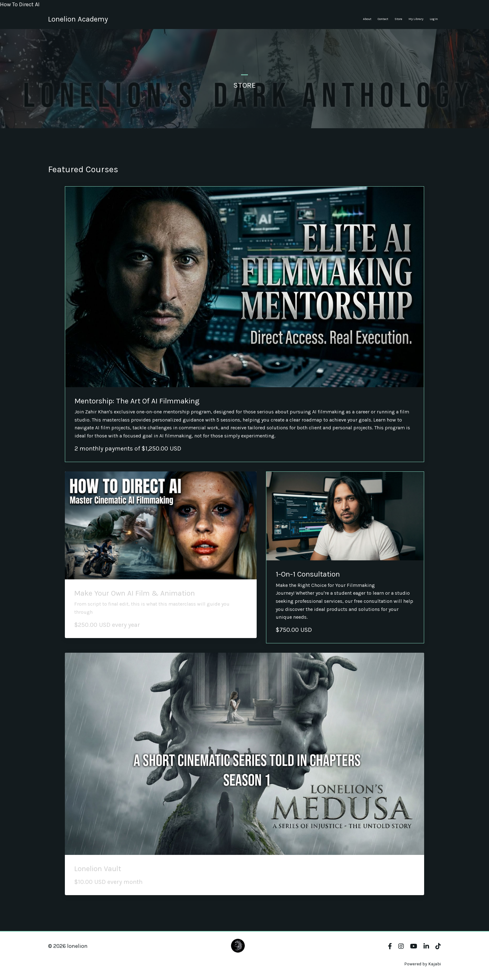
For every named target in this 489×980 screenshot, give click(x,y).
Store (398, 19)
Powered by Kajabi (423, 964)
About (367, 19)
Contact (383, 19)
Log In (434, 19)
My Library (416, 19)
